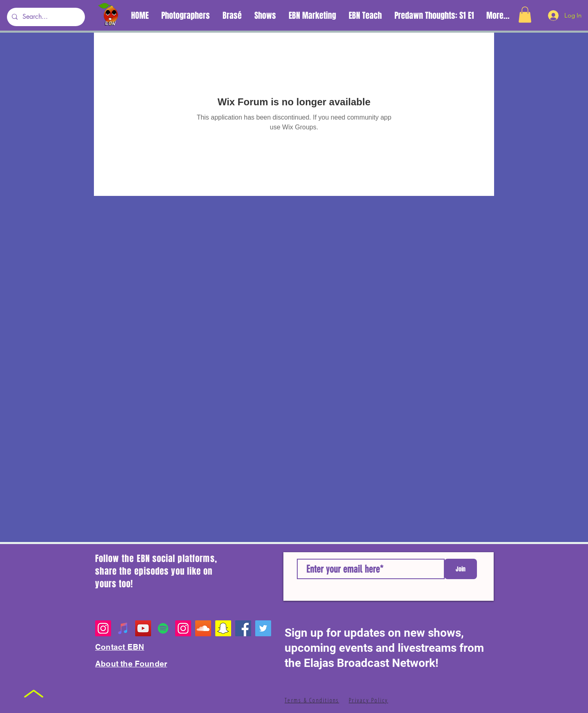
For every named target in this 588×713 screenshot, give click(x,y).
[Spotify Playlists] (163, 628)
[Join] (461, 569)
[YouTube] (143, 628)
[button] (525, 14)
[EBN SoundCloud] (203, 628)
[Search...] (45, 17)
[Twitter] (263, 628)
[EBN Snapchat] (223, 628)
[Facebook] (243, 628)
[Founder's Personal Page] (183, 628)
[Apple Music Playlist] (123, 628)
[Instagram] (103, 628)
